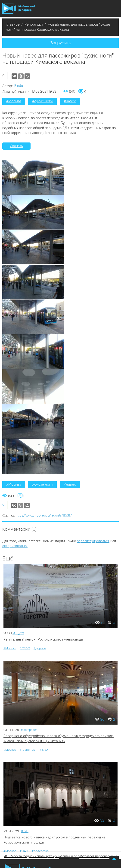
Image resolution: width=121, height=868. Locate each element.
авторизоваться (15, 546)
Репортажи (34, 24)
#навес (70, 101)
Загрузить (61, 43)
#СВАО (25, 648)
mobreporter (29, 730)
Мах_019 (18, 633)
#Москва (14, 101)
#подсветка (40, 851)
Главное (13, 24)
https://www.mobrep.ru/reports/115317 (44, 515)
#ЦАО (24, 851)
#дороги (40, 648)
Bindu (19, 86)
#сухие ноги (42, 101)
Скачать (16, 146)
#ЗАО (44, 750)
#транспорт (28, 750)
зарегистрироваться (93, 541)
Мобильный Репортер (19, 8)
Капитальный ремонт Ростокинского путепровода (43, 639)
